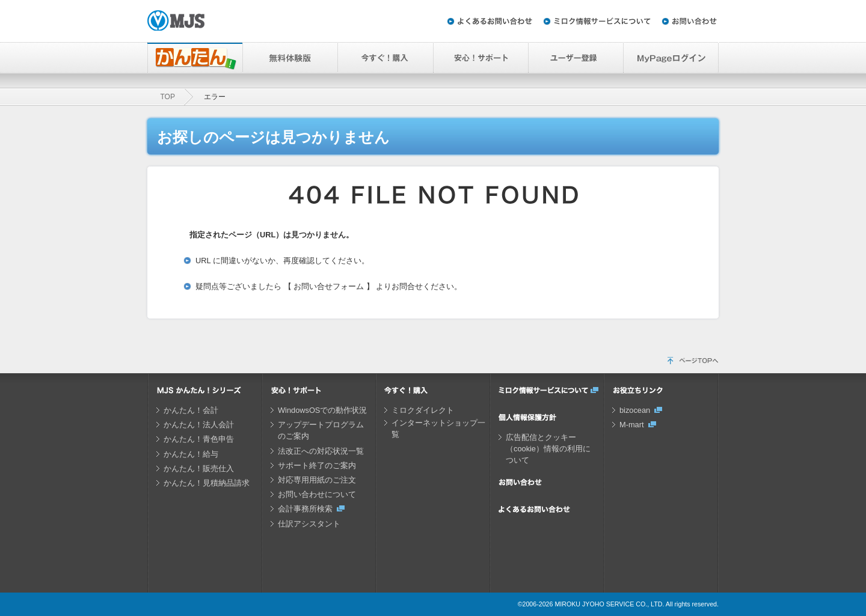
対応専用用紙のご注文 (317, 480)
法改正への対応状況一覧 (321, 451)
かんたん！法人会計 (199, 425)
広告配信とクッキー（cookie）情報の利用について (548, 449)
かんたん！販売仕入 (199, 468)
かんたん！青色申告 (199, 439)
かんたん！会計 (191, 410)
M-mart (632, 425)
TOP (168, 97)
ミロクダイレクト (423, 410)
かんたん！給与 (191, 454)
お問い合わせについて (317, 494)
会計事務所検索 (305, 509)
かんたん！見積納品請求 (207, 483)
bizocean (635, 410)
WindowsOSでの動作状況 (322, 410)
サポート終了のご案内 (317, 465)
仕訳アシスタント (309, 524)
